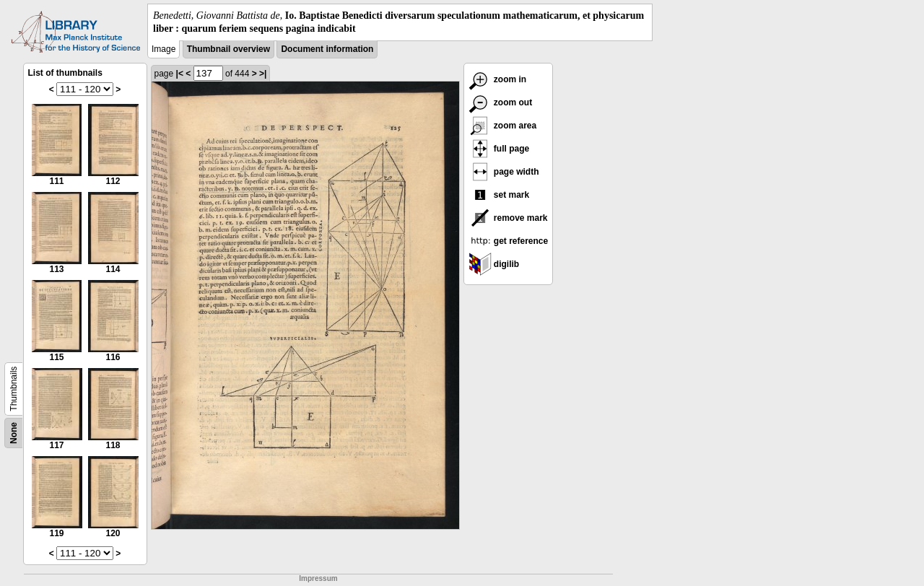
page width (504, 172)
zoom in (498, 79)
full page (499, 149)
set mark (499, 195)
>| (263, 74)
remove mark (508, 218)
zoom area (503, 126)
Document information (327, 49)
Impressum (318, 578)
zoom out (501, 102)
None (14, 433)
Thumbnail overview (228, 49)
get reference (509, 241)
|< (180, 74)
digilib (494, 264)
